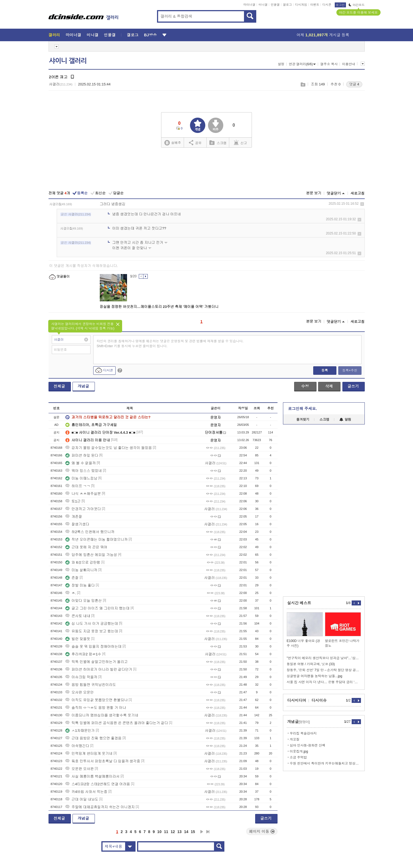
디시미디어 (297, 700)
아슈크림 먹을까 (81, 677)
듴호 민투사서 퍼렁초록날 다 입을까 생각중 (103, 761)
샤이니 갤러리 (68, 61)
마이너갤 (249, 5)
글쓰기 (353, 386)
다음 (202, 832)
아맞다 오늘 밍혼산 (84, 601)
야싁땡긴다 (77, 746)
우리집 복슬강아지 (303, 733)
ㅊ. (71, 593)
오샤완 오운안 (80, 692)
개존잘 (74, 517)
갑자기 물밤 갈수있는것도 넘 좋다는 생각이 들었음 (109, 448)
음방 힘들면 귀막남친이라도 (91, 685)
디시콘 (327, 5)
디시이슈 (319, 700)
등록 (325, 370)
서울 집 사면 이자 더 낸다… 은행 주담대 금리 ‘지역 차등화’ (324, 682)
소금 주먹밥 (298, 757)
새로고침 (358, 193)
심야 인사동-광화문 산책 (308, 745)
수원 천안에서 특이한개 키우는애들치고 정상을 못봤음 (325, 763)
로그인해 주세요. (303, 409)
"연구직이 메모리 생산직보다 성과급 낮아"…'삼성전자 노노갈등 (324, 658)
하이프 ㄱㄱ (78, 486)
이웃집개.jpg (299, 751)
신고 (240, 142)
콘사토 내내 (78, 616)
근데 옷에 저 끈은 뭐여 (86, 547)
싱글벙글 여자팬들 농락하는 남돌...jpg (315, 676)
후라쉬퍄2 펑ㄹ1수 (83, 654)
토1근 (73, 501)
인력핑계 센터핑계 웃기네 (89, 753)
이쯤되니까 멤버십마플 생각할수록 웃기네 (102, 715)
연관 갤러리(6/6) (302, 64)
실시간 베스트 (299, 603)
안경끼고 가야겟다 (83, 509)
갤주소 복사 (329, 64)
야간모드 (357, 5)
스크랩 (303, 84)
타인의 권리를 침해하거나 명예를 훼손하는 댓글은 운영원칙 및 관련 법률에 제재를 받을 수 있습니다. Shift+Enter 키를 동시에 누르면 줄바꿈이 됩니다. (170, 344)
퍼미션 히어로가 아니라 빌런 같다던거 (99, 669)
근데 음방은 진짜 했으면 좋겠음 (93, 738)
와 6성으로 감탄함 (83, 562)
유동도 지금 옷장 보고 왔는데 (92, 631)
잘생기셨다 (77, 524)
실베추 (173, 143)
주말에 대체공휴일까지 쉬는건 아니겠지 (100, 807)
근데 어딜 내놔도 (82, 799)
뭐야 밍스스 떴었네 (84, 471)
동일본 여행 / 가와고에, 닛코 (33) (311, 664)
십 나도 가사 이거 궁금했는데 (92, 624)
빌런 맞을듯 (78, 639)
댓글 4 (354, 84)
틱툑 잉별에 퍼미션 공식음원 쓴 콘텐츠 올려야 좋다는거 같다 (117, 723)
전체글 (59, 386)
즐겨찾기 (303, 420)
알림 (345, 420)
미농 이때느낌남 (81, 478)
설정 (281, 64)
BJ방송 (150, 35)
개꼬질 (295, 739)
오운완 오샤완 (80, 769)
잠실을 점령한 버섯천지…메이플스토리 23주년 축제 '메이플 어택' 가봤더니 (159, 307)
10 (159, 832)
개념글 (83, 386)
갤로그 (287, 5)
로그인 (340, 5)
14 (186, 832)
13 (180, 832)
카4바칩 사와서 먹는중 (86, 792)
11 (166, 832)
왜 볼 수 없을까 (81, 463)
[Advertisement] (207, 170)
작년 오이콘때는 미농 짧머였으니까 (97, 539)
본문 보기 (314, 193)
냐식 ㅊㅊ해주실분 (83, 494)
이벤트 (315, 5)
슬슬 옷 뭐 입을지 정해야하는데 (93, 646)
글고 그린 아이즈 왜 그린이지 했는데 (97, 608)
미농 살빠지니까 (81, 570)
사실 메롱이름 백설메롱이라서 (92, 776)
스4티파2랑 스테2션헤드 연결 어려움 (98, 784)
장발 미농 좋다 (80, 585)
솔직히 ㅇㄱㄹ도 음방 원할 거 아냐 (96, 708)
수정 (305, 386)
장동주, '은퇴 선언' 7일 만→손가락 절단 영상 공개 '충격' (324, 670)
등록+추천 (350, 370)
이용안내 (349, 64)
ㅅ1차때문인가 (80, 731)
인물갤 (275, 5)
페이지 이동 (262, 831)
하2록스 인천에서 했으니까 (90, 532)
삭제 (362, 204)
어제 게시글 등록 (323, 35)
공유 (195, 142)
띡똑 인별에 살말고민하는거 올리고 (97, 662)
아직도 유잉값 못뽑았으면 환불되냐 (97, 700)
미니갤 (263, 5)
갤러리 (54, 35)
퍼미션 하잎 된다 (82, 455)
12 (173, 832)
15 (193, 832)
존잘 (72, 578)
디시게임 (301, 5)
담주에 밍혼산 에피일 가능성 (91, 555)
